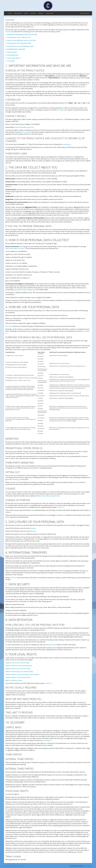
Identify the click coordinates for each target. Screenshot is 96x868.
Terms (6, 866)
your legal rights (62, 110)
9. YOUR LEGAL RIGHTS (13, 58)
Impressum (19, 866)
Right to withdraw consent (14, 680)
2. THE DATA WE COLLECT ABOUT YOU (18, 37)
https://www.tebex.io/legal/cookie (25, 290)
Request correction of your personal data (19, 666)
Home (10, 13)
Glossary (8, 32)
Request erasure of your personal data (18, 669)
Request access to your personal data (17, 663)
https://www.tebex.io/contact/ (15, 248)
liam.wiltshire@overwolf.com (25, 127)
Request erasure (51, 645)
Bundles (33, 13)
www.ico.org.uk (25, 132)
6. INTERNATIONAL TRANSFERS (15, 49)
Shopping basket (85, 13)
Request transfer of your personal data (18, 677)
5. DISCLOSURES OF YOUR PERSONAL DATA (19, 46)
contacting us (16, 479)
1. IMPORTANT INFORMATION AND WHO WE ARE (21, 35)
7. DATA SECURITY (11, 52)
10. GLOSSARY (10, 61)
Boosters (41, 13)
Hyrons (26, 13)
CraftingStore (88, 866)
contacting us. (67, 144)
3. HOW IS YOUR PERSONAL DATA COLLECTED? (21, 40)
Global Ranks (18, 13)
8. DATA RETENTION (12, 55)
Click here (9, 326)
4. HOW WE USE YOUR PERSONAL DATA (18, 43)
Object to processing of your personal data (19, 671)
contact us (24, 347)
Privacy (12, 866)
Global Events (50, 13)
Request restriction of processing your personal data (22, 674)
